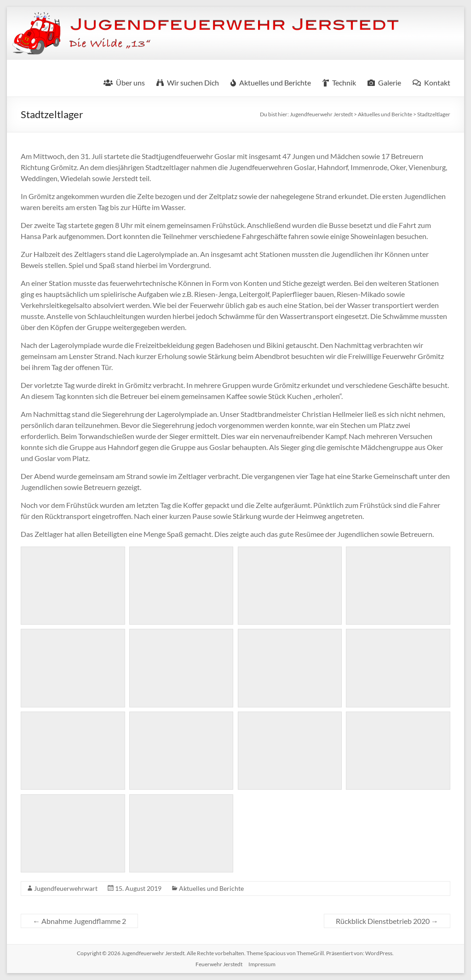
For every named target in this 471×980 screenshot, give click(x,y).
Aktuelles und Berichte (211, 888)
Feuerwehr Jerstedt (219, 964)
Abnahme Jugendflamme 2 (79, 921)
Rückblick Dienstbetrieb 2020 (387, 921)
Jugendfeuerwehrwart (66, 888)
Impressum (262, 964)
